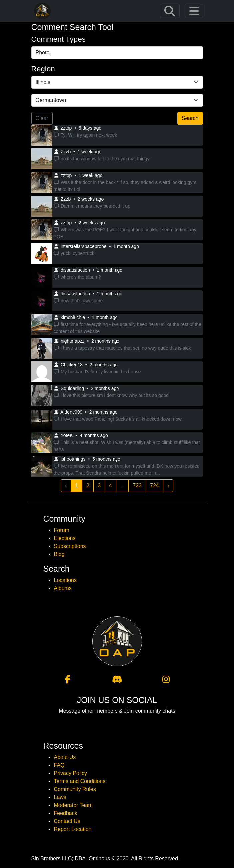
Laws (60, 797)
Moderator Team (73, 805)
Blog (59, 554)
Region (43, 69)
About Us (65, 757)
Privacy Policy (71, 773)
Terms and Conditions (80, 781)
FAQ (59, 765)
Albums (63, 588)
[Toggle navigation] (170, 11)
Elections (65, 538)
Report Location (73, 829)
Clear (42, 118)
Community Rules (75, 789)
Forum (62, 530)
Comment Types (58, 39)
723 (137, 486)
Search (190, 118)
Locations (65, 580)
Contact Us (67, 821)
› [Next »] (168, 486)
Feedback (66, 813)
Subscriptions (70, 546)
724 (155, 486)
